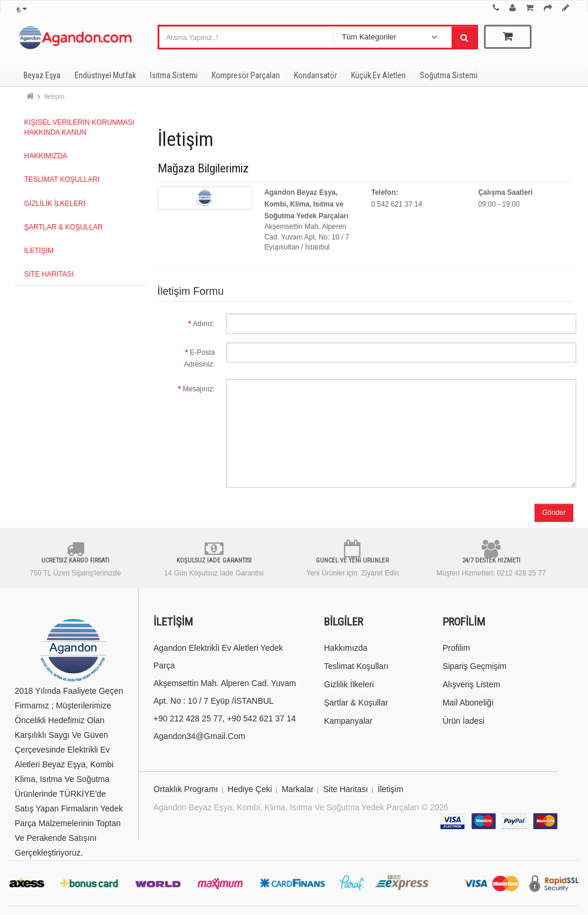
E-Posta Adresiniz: (200, 358)
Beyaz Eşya (42, 75)
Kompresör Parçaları (246, 75)
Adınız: (204, 324)
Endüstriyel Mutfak (105, 75)
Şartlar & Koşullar (64, 227)
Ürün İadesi (464, 721)
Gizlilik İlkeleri (55, 204)
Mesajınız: (199, 389)
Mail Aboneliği (468, 703)
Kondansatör (315, 75)
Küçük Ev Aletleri (378, 75)
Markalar (298, 789)
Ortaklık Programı (186, 789)
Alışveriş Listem (472, 684)
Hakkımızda (46, 156)
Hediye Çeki (250, 789)
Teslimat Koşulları (62, 179)
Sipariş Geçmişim (475, 666)
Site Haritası (49, 274)
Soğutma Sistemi (449, 75)
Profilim (457, 648)
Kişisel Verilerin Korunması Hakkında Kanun (79, 127)
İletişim (54, 97)
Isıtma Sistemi (174, 75)
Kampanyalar (348, 721)
